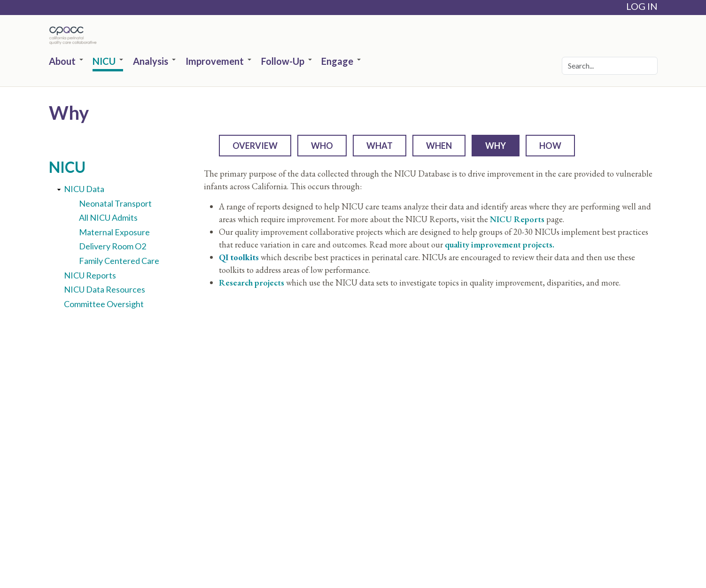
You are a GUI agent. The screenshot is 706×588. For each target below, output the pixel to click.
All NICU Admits (108, 217)
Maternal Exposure (114, 232)
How (550, 146)
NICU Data (84, 189)
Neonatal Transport (115, 203)
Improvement (218, 62)
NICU (108, 62)
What (380, 146)
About (66, 62)
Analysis (154, 62)
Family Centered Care (119, 261)
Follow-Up (287, 62)
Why (496, 146)
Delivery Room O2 (112, 246)
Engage (341, 62)
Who (322, 146)
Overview (255, 146)
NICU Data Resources (105, 289)
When (439, 146)
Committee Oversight (104, 304)
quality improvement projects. (500, 244)
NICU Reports (90, 275)
